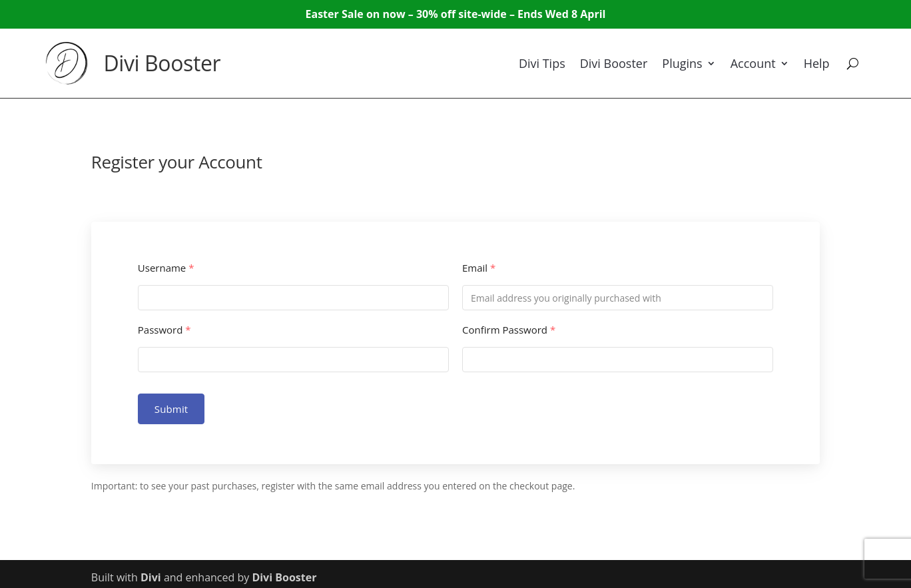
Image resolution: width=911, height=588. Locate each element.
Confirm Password (509, 330)
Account (753, 63)
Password (164, 330)
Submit (171, 409)
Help (817, 63)
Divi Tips (542, 63)
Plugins (682, 63)
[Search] (853, 63)
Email (479, 268)
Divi (151, 577)
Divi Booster (162, 63)
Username (166, 268)
